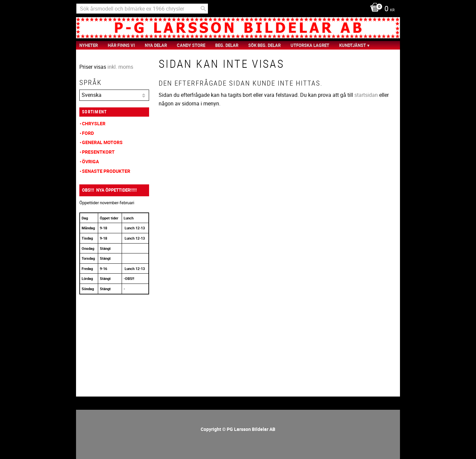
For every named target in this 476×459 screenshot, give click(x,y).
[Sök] (203, 9)
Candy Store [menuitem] (191, 45)
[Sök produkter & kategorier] (142, 9)
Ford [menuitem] (88, 133)
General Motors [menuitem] (102, 142)
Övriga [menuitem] (90, 161)
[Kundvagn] (381, 9)
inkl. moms (120, 67)
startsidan (366, 95)
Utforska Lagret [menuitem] (310, 45)
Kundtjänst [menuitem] (353, 45)
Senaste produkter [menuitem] (106, 171)
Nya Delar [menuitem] (156, 45)
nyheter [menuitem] (89, 45)
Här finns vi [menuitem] (121, 45)
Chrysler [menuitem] (94, 123)
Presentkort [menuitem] (98, 152)
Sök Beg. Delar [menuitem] (264, 45)
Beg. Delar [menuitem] (227, 45)
